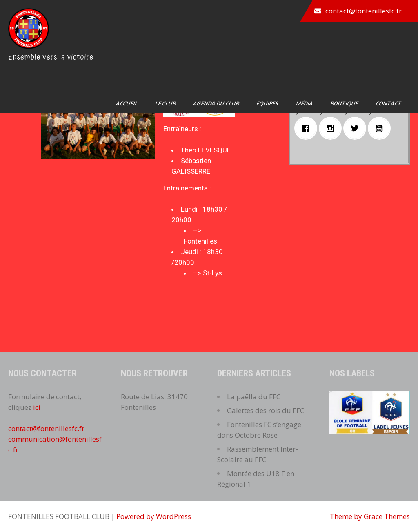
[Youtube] (381, 128)
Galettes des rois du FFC (266, 410)
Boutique (345, 103)
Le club (166, 103)
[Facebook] (308, 128)
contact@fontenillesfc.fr (364, 11)
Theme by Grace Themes (370, 516)
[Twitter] (357, 128)
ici (37, 407)
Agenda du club (217, 103)
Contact (389, 103)
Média (305, 103)
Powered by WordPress (154, 516)
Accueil (127, 103)
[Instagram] (332, 128)
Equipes (268, 103)
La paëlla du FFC (254, 397)
